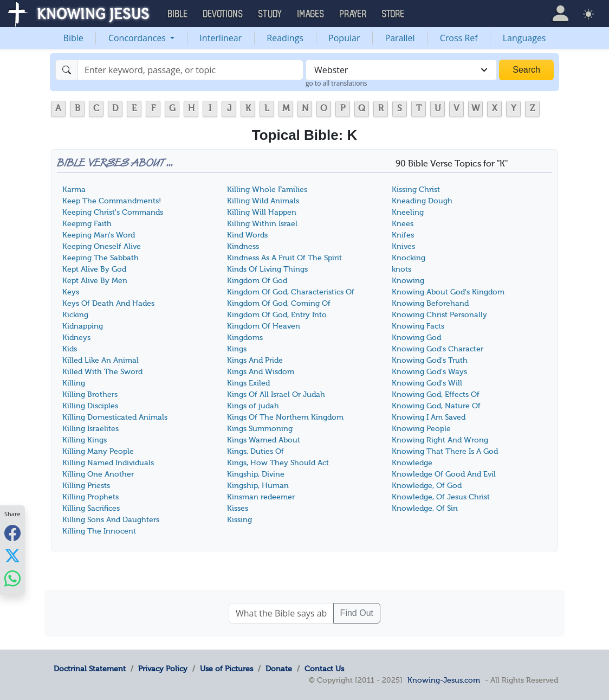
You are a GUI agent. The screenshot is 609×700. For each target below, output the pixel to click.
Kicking (75, 315)
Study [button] (270, 14)
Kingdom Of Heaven (264, 326)
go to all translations (336, 83)
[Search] (190, 70)
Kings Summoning (260, 429)
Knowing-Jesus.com (444, 680)
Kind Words (247, 235)
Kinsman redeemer (261, 497)
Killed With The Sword (102, 372)
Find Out (357, 613)
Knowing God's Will (427, 383)
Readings (285, 38)
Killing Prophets (90, 497)
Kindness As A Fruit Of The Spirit (284, 258)
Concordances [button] (138, 38)
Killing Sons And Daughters (111, 520)
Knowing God (416, 338)
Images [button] (311, 14)
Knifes (403, 235)
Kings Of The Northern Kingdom (285, 417)
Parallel (400, 38)
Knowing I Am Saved (429, 417)
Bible (73, 38)
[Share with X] (12, 555)
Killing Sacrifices (91, 508)
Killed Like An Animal (101, 360)
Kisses (238, 508)
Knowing (408, 281)
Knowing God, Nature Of (436, 406)
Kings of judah (253, 406)
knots (401, 269)
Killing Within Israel (262, 224)
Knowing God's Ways (429, 372)
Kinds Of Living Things (267, 269)
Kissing (239, 520)
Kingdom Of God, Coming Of (279, 303)
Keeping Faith (87, 224)
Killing (74, 383)
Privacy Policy (163, 669)
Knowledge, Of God (427, 486)
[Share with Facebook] (12, 533)
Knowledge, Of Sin (425, 508)
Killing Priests (86, 486)
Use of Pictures (226, 669)
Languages (524, 38)
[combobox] (401, 70)
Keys (71, 292)
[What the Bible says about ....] (281, 613)
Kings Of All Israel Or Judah (276, 394)
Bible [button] (178, 14)
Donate (279, 669)
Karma (74, 190)
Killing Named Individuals (108, 463)
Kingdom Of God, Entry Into (277, 315)
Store (393, 14)
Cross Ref (459, 38)
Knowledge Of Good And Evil (444, 474)
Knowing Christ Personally (439, 315)
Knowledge (412, 463)
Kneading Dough (422, 201)
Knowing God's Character (438, 349)
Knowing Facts (418, 326)
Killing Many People (98, 451)
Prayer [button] (353, 14)
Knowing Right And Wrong (440, 440)
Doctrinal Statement (90, 669)
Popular (344, 38)
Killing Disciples (90, 406)
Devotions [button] (223, 14)
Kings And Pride (255, 360)
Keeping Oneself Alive (102, 246)
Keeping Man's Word (99, 235)
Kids (70, 349)
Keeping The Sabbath (101, 258)
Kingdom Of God (257, 281)
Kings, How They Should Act (278, 463)
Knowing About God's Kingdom (448, 292)
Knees (403, 224)
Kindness (243, 246)
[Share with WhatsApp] (12, 578)
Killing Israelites (90, 429)
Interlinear (221, 38)
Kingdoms (245, 338)
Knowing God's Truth (430, 360)
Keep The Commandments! (112, 201)
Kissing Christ (416, 190)
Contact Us (324, 669)
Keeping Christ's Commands (113, 212)
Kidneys (76, 338)
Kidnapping (83, 326)
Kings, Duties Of (255, 451)
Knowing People (421, 429)
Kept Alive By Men (95, 281)
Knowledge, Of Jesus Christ (441, 497)
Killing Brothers (90, 394)
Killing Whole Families (267, 190)
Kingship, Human (258, 486)
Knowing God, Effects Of (436, 394)
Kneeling (408, 212)
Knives (403, 246)
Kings (237, 349)
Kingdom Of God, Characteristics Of (291, 292)
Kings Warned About (264, 440)
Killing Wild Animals (263, 201)
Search (526, 70)
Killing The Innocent (99, 531)
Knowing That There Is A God (445, 451)
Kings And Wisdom (261, 372)
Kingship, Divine (256, 474)
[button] (561, 14)
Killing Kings (85, 440)
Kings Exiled (248, 383)
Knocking (409, 258)
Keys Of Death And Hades (108, 303)
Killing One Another (98, 474)
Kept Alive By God (94, 269)
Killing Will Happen (262, 212)
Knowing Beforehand (430, 303)
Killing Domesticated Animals (115, 417)
